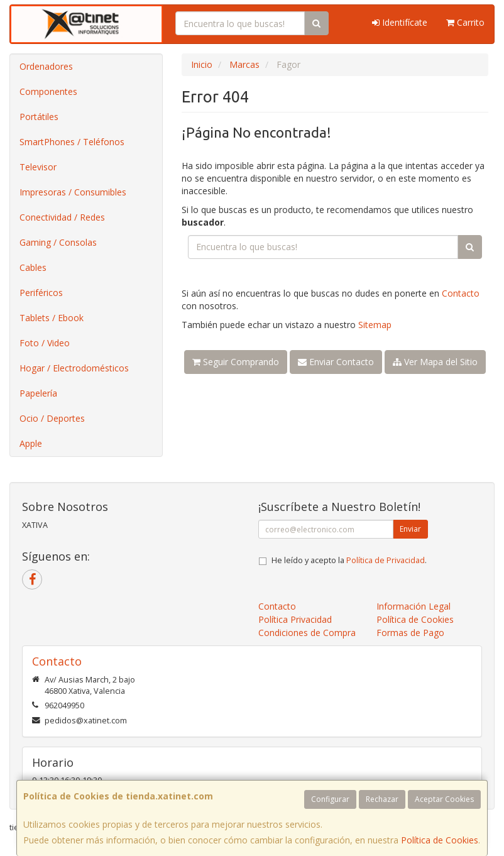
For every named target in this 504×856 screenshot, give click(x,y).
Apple (31, 443)
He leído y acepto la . (349, 560)
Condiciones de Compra (307, 633)
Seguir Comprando (236, 362)
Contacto (461, 293)
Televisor (38, 167)
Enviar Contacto (336, 362)
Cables (33, 267)
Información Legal (414, 606)
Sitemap (375, 325)
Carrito (465, 22)
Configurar (330, 799)
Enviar (410, 529)
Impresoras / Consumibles (73, 192)
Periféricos (41, 293)
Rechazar (382, 799)
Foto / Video (45, 343)
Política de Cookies (440, 840)
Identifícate (400, 22)
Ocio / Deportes (52, 418)
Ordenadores (46, 66)
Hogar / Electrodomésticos (74, 368)
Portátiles (39, 117)
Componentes (48, 91)
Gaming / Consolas (58, 242)
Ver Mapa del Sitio (435, 362)
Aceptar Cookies (444, 799)
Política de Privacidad (386, 560)
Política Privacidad (295, 619)
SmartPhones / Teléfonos (72, 142)
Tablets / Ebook (52, 318)
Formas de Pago (410, 633)
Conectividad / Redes (62, 217)
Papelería (38, 393)
